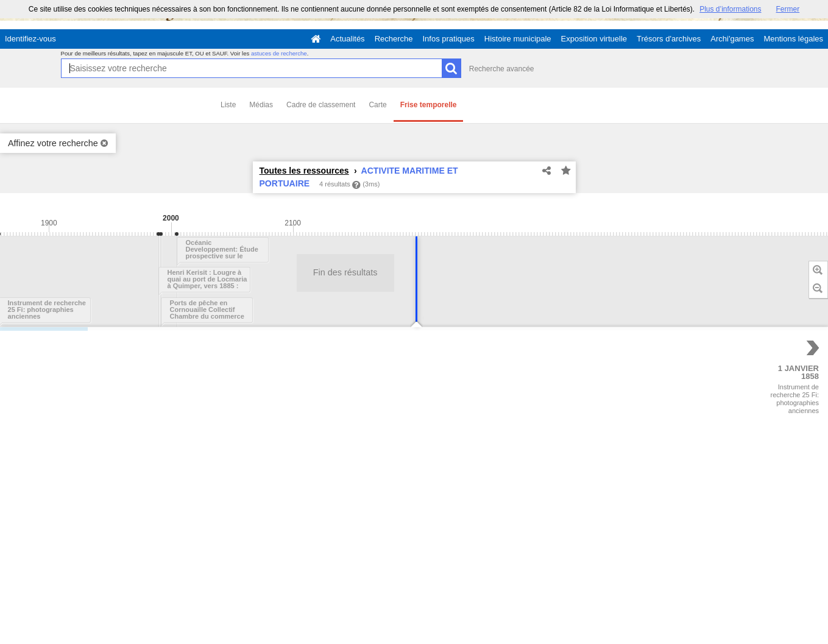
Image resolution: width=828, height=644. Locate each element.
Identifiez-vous (30, 39)
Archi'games (732, 39)
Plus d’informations (730, 9)
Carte (377, 105)
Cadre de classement (321, 105)
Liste (228, 105)
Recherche (394, 39)
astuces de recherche (279, 53)
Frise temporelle (429, 105)
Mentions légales (793, 39)
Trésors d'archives (669, 39)
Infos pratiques (449, 39)
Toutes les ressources (304, 171)
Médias (261, 105)
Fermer (788, 9)
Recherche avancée (502, 69)
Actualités (347, 39)
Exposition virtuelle (594, 39)
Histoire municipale (518, 39)
